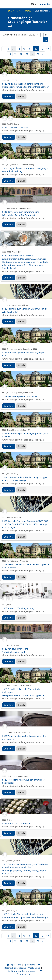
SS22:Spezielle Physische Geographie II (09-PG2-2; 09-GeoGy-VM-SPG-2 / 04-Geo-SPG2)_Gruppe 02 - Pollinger (25, 524)
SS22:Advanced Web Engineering (18, 608)
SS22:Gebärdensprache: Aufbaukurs (20, 396)
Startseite (10, 11)
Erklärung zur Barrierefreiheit (21, 971)
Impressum (14, 965)
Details (21, 96)
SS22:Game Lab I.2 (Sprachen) (17, 824)
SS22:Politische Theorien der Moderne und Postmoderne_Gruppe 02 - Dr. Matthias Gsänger (25, 85)
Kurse (16, 11)
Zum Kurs (9, 96)
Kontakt (29, 965)
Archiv (20, 11)
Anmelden (45, 4)
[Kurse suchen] (46, 35)
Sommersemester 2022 (28, 11)
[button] (33, 4)
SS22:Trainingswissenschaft (16, 128)
